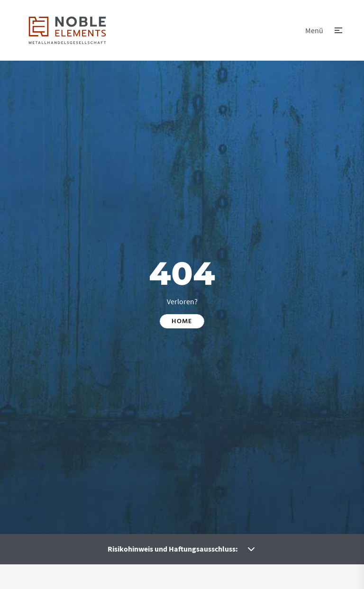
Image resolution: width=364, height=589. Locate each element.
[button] (324, 30)
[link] (67, 31)
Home (182, 321)
